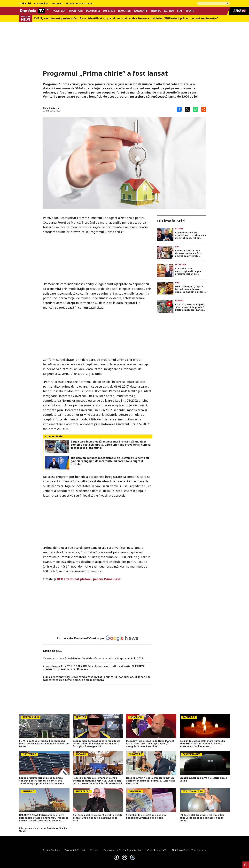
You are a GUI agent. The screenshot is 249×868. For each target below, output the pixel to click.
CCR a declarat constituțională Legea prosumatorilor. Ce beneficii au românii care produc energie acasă (190, 271)
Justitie (109, 11)
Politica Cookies (51, 850)
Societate (76, 11)
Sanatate (140, 11)
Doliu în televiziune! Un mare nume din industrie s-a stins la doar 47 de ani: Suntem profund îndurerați (202, 744)
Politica (59, 11)
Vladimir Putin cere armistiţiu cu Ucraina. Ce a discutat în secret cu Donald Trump (191, 235)
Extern (169, 11)
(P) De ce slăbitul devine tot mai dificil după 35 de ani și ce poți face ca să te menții (202, 818)
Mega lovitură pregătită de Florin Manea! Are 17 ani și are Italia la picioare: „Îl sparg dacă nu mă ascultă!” (150, 744)
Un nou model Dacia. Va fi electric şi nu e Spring (203, 779)
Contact (94, 850)
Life (180, 11)
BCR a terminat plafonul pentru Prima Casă (89, 579)
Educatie (124, 11)
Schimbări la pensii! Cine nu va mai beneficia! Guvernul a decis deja (146, 817)
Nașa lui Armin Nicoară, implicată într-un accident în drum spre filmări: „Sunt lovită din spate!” (151, 781)
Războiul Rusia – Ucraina (79, 3)
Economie (93, 11)
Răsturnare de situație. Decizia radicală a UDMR (43, 830)
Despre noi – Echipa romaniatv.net (123, 850)
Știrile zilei (25, 3)
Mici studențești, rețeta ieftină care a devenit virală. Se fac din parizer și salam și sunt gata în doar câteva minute (190, 289)
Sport (190, 11)
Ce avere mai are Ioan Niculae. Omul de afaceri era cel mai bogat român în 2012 (93, 659)
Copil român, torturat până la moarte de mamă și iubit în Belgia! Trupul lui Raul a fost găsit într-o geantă (96, 744)
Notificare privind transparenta (189, 850)
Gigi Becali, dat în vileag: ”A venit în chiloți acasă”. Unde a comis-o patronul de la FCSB (97, 818)
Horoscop (57, 3)
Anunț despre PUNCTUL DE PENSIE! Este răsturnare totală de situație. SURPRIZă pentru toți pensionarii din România (94, 668)
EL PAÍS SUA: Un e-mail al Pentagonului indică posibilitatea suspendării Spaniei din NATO (44, 744)
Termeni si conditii (75, 850)
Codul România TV (157, 850)
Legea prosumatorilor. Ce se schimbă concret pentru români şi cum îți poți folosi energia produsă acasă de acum (42, 781)
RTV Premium (41, 3)
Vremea (156, 11)
